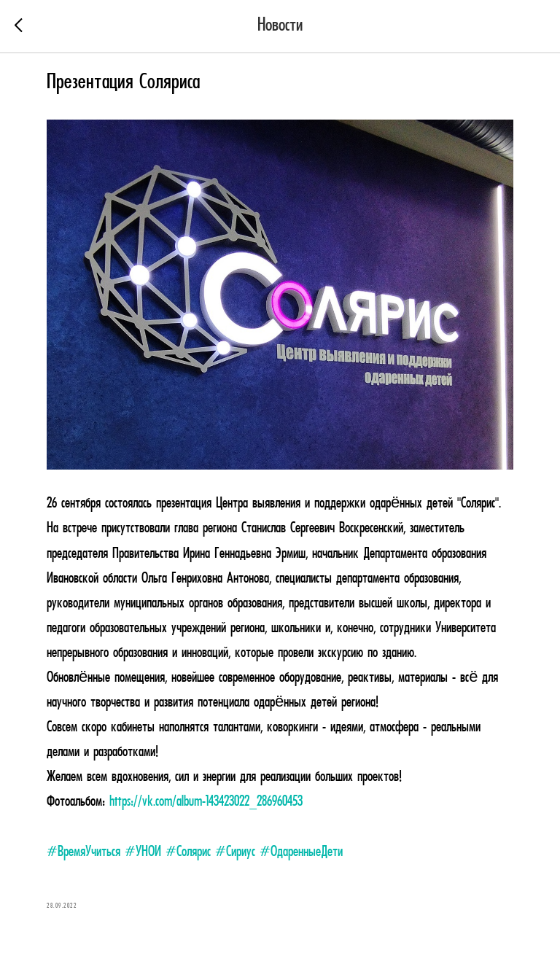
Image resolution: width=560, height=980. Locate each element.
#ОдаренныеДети (301, 852)
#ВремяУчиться (83, 852)
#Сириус (235, 852)
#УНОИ (143, 852)
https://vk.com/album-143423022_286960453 (206, 802)
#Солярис (188, 852)
